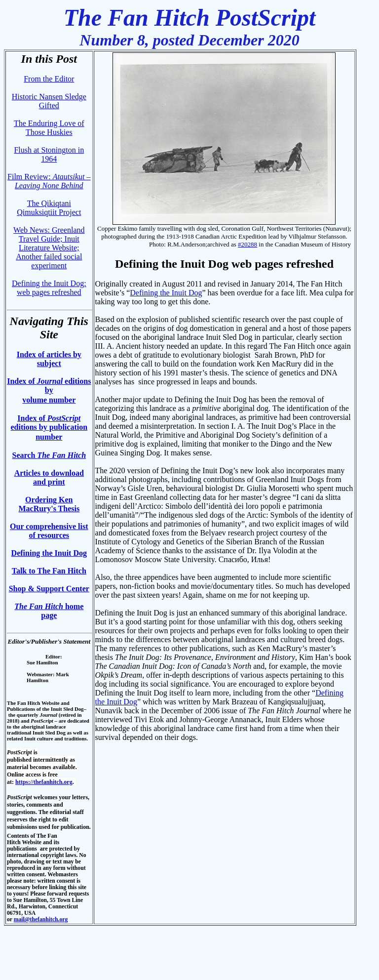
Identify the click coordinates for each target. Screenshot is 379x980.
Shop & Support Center (49, 589)
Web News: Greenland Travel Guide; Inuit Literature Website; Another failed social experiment (49, 248)
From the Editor (49, 79)
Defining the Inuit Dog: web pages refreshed (49, 288)
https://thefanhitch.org (44, 782)
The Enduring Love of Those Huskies (49, 128)
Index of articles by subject (49, 359)
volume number (49, 400)
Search (49, 455)
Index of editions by (49, 386)
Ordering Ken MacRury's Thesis (49, 504)
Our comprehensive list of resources (49, 531)
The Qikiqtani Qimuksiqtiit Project (49, 208)
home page (49, 611)
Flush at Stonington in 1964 (49, 154)
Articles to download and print (49, 477)
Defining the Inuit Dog (49, 553)
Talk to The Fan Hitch (49, 571)
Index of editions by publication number (49, 428)
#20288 (247, 244)
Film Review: (49, 181)
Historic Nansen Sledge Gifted (49, 101)
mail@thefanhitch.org (41, 919)
